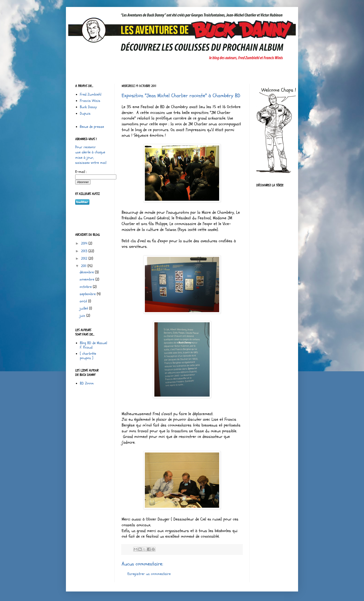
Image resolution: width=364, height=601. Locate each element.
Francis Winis (90, 101)
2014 (85, 243)
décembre (87, 272)
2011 (84, 266)
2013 (85, 251)
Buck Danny (88, 107)
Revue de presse (92, 127)
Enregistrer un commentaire (149, 574)
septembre (88, 294)
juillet (84, 308)
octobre (86, 287)
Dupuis (85, 113)
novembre (88, 279)
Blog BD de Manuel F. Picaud (93, 345)
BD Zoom (87, 383)
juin (83, 316)
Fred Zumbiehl (91, 94)
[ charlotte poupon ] (88, 356)
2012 (85, 258)
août (84, 301)
